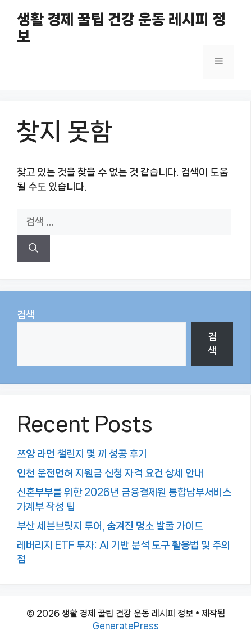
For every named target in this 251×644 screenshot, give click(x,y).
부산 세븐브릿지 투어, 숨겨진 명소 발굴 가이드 (110, 526)
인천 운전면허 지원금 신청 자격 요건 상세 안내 (110, 473)
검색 (26, 315)
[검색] (33, 249)
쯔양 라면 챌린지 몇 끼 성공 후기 (82, 454)
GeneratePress (126, 626)
